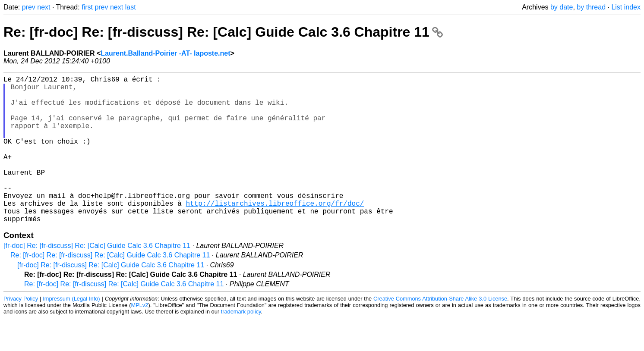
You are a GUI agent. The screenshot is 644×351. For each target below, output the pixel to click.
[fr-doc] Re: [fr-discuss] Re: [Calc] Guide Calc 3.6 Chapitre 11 (97, 278)
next (44, 7)
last (131, 7)
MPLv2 (140, 338)
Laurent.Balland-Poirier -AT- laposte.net (165, 53)
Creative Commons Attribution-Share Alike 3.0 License (440, 331)
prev (29, 7)
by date (562, 7)
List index (626, 7)
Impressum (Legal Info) (71, 331)
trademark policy (241, 344)
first (87, 7)
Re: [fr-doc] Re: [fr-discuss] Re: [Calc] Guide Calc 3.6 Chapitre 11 (223, 32)
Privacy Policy (21, 331)
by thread (591, 7)
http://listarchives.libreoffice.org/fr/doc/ (275, 232)
